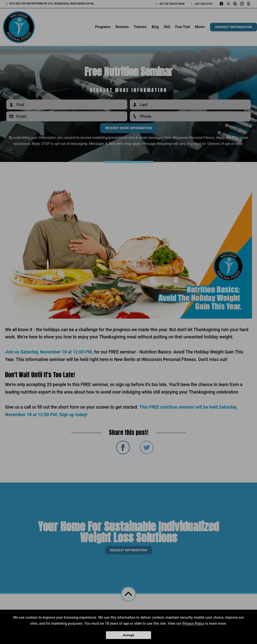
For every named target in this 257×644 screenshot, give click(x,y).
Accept (128, 635)
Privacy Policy (193, 623)
